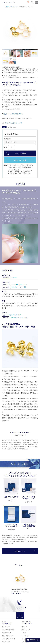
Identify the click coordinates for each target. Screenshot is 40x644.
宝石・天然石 (6, 287)
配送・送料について (8, 636)
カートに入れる (21, 153)
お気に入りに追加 (20, 160)
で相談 (34, 640)
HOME (8, 7)
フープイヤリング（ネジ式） (20, 317)
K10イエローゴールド (14, 315)
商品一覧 (25, 627)
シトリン (15, 287)
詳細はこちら (20, 551)
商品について (6, 642)
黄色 (25, 287)
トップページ (6, 627)
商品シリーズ (6, 278)
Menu (37, 2)
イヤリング (6, 318)
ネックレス (25, 639)
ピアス (24, 633)
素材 (4, 315)
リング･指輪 (25, 642)
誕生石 (5, 285)
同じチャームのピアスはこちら (13, 114)
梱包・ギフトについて (8, 639)
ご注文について (7, 633)
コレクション (14, 7)
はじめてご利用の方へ (8, 630)
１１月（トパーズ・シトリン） (18, 285)
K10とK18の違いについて (13, 123)
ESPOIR (14, 278)
